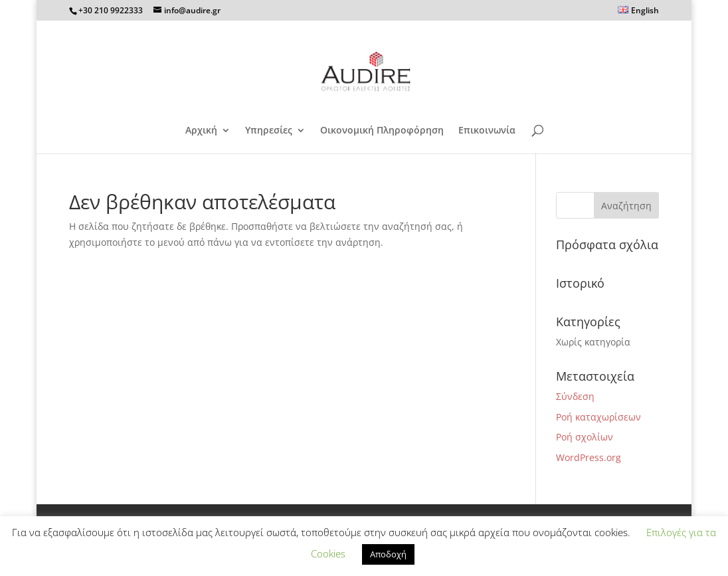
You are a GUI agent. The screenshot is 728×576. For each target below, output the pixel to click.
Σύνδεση (575, 396)
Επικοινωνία (487, 131)
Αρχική (201, 131)
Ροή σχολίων (585, 437)
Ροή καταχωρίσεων (598, 417)
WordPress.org (589, 457)
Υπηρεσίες (269, 131)
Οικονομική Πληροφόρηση (382, 131)
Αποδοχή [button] (388, 554)
